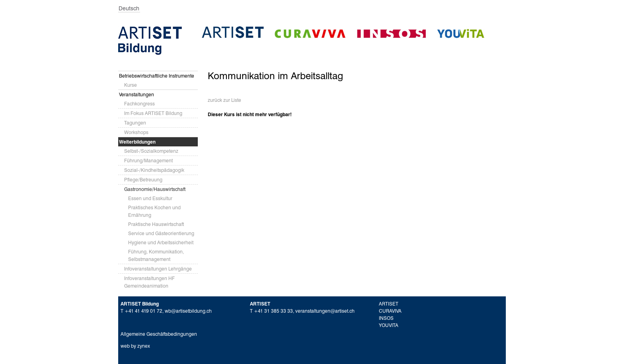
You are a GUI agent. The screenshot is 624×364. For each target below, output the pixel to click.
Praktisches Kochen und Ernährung (154, 211)
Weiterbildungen (137, 142)
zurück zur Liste (224, 100)
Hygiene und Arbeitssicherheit (161, 242)
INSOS (386, 318)
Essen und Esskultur (150, 198)
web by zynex (135, 346)
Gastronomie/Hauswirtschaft (155, 189)
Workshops (136, 132)
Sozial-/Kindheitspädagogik (154, 170)
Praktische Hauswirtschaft (156, 224)
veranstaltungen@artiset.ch (325, 311)
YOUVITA (389, 325)
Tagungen (135, 123)
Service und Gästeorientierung (161, 233)
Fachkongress (139, 104)
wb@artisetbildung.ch (188, 311)
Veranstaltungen (136, 94)
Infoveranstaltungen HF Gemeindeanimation (149, 282)
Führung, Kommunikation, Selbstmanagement (156, 255)
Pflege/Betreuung (143, 180)
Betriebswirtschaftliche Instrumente (157, 76)
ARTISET (389, 304)
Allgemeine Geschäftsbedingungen (159, 334)
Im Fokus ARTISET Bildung (153, 113)
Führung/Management (148, 161)
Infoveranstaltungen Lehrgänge (158, 269)
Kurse (131, 85)
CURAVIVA (390, 311)
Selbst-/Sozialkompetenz (151, 151)
